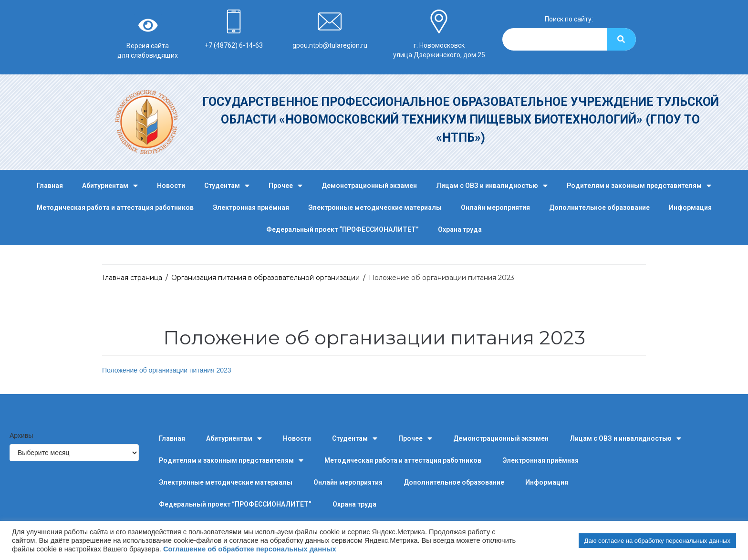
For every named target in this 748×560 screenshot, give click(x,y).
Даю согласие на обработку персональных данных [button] (657, 541)
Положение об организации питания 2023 (167, 370)
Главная (50, 186)
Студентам (227, 186)
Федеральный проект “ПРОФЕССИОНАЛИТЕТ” (343, 229)
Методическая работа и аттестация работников (115, 207)
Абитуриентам (110, 186)
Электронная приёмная (251, 207)
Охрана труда (460, 229)
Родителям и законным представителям (639, 186)
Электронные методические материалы (375, 207)
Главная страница (132, 278)
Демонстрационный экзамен (369, 186)
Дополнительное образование (599, 207)
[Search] (621, 39)
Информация (690, 207)
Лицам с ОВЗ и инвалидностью (492, 186)
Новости (171, 186)
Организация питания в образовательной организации (265, 278)
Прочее (286, 186)
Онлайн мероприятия (495, 207)
